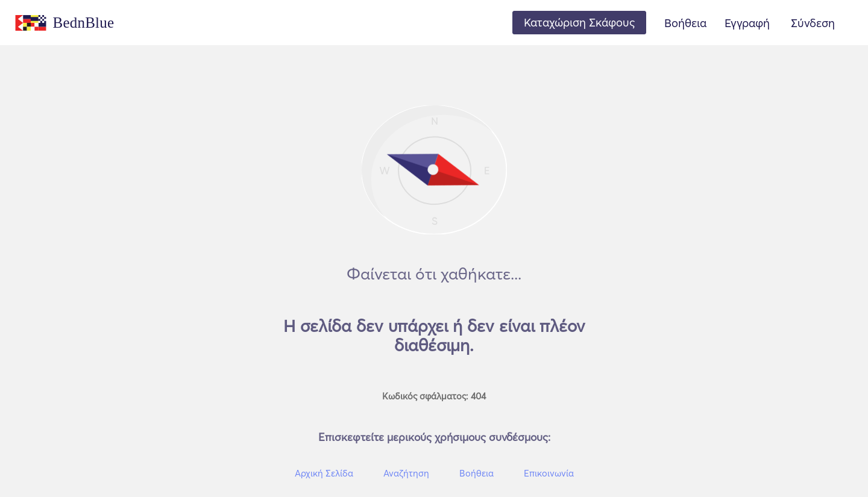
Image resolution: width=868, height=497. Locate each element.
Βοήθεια (685, 23)
